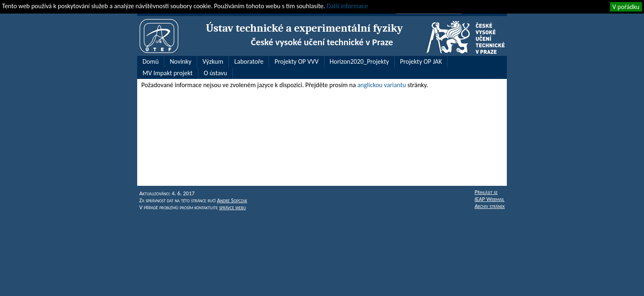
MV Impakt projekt (168, 73)
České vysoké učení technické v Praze (322, 42)
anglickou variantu (382, 85)
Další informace (347, 6)
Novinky (181, 61)
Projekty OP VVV (296, 61)
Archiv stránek (490, 206)
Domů (151, 61)
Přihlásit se (486, 192)
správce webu (232, 207)
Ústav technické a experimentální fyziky (304, 28)
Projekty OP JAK (421, 61)
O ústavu (215, 73)
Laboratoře (249, 61)
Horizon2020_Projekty (359, 61)
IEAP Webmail (489, 199)
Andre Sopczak (232, 200)
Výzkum (213, 61)
